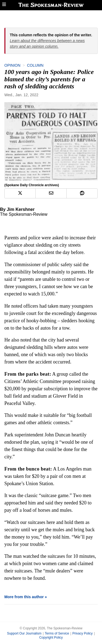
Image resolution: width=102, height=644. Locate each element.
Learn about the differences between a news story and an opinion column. (47, 44)
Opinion (12, 65)
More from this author (24, 597)
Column (35, 65)
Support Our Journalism (24, 633)
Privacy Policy (83, 633)
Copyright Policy (51, 637)
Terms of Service (57, 633)
